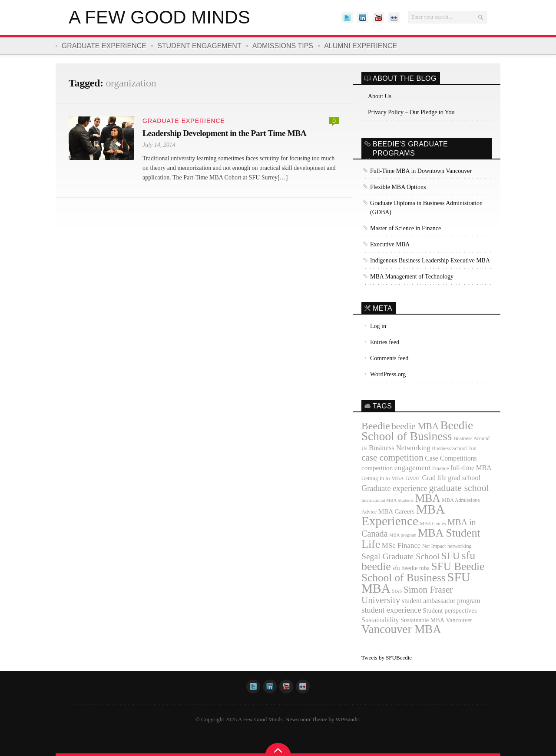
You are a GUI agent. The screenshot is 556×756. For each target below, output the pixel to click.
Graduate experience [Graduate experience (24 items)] (394, 488)
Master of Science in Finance (405, 228)
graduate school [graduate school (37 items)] (459, 488)
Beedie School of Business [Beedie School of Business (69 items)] (417, 431)
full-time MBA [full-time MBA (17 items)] (471, 468)
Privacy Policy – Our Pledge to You (411, 112)
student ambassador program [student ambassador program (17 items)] (441, 601)
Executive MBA (390, 244)
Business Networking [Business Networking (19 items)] (400, 448)
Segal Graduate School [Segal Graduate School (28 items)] (400, 556)
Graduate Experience (104, 46)
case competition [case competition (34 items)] (392, 458)
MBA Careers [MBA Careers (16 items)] (397, 511)
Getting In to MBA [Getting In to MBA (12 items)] (383, 478)
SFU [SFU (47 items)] (450, 556)
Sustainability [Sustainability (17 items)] (380, 620)
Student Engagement (200, 46)
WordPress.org (388, 374)
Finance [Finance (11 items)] (441, 468)
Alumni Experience (362, 46)
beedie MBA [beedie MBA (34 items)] (415, 426)
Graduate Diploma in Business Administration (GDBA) (426, 208)
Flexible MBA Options (398, 187)
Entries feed (385, 342)
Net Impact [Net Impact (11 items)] (434, 546)
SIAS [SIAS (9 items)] (397, 591)
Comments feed (389, 358)
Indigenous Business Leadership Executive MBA (430, 260)
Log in (378, 326)
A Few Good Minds (159, 17)
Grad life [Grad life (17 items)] (434, 478)
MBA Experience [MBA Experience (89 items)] (403, 515)
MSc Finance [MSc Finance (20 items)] (401, 545)
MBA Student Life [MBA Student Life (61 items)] (421, 539)
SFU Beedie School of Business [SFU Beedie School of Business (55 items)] (423, 572)
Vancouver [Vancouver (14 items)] (459, 620)
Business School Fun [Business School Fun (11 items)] (454, 448)
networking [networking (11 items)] (460, 546)
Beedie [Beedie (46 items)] (376, 426)
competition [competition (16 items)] (377, 468)
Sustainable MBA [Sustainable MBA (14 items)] (422, 620)
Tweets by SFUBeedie (387, 658)
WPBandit (347, 719)
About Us (380, 96)
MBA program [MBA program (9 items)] (403, 535)
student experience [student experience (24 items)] (391, 610)
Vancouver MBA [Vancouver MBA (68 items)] (401, 629)
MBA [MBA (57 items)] (428, 498)
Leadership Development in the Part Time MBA (227, 133)
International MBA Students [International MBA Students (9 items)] (387, 500)
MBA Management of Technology (412, 277)
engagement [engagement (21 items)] (412, 468)
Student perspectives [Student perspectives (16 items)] (450, 610)
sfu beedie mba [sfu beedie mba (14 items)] (411, 568)
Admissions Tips (284, 46)
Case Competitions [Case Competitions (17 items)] (451, 458)
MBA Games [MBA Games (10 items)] (433, 524)
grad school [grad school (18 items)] (464, 478)
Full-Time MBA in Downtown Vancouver (421, 171)
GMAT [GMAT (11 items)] (413, 478)
